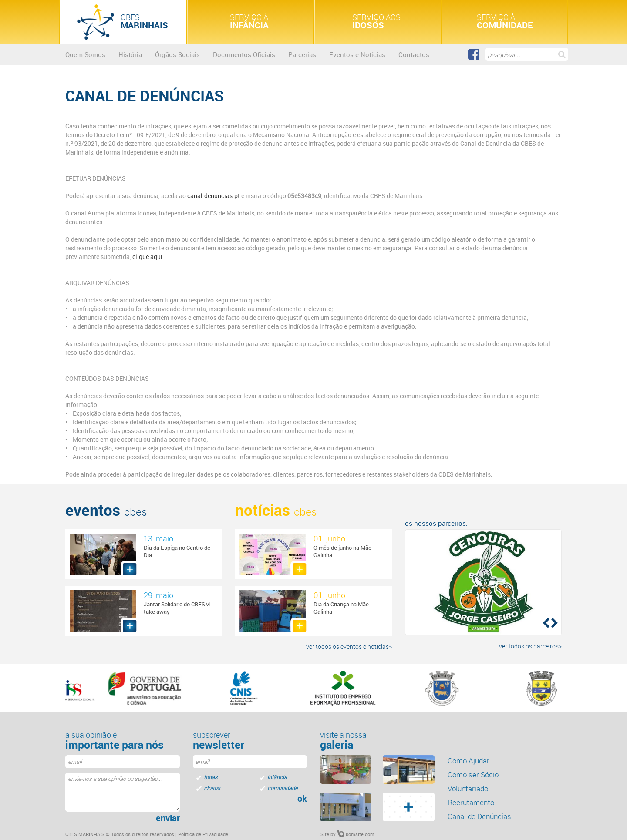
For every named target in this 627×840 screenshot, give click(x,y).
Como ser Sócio (473, 774)
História (130, 54)
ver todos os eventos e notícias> (349, 647)
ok (302, 799)
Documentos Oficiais (244, 54)
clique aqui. (148, 257)
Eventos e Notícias (357, 54)
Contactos (414, 54)
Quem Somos (85, 54)
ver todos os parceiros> (530, 646)
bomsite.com (356, 834)
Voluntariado (468, 788)
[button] (545, 622)
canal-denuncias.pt (214, 196)
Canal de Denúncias (479, 816)
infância (277, 777)
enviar (168, 818)
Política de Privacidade (203, 834)
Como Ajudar (469, 761)
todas (211, 777)
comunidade (283, 788)
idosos (212, 788)
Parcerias (302, 54)
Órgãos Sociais (177, 54)
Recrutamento (471, 802)
